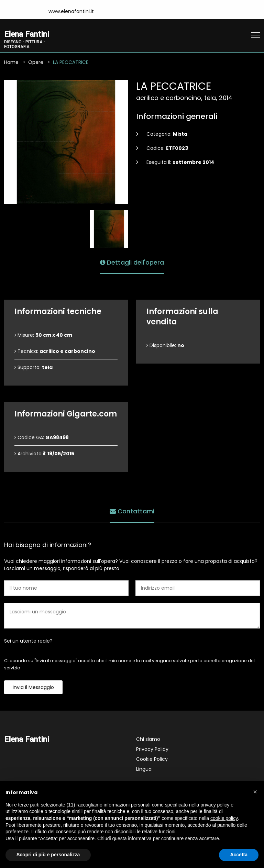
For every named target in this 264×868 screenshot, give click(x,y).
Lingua (144, 769)
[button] (255, 792)
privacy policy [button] (215, 805)
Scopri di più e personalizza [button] (48, 855)
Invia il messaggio (33, 687)
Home (11, 62)
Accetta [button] (239, 855)
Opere (36, 62)
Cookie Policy (152, 759)
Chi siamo (148, 739)
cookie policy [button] (224, 818)
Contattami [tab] (132, 511)
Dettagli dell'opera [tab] (132, 262)
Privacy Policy (152, 749)
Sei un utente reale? (28, 641)
